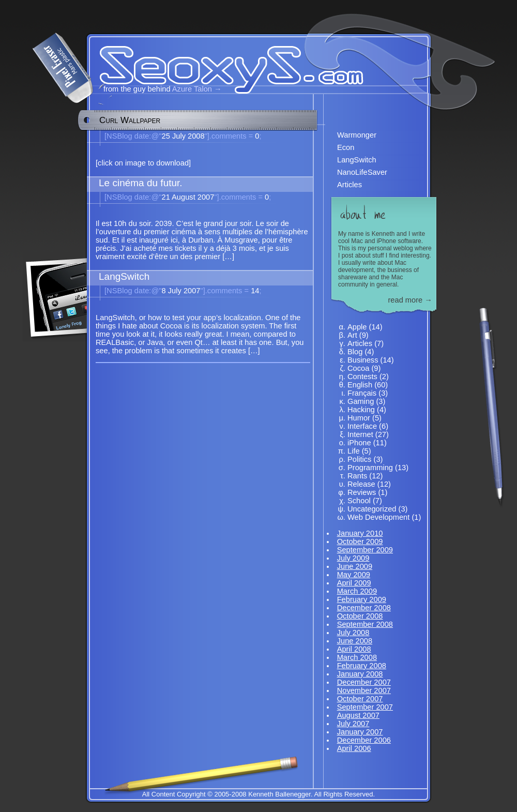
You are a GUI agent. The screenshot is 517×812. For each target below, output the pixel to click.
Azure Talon (192, 89)
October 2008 (360, 616)
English (360, 385)
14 (231, 291)
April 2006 (354, 748)
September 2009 (365, 550)
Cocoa (358, 368)
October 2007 (360, 699)
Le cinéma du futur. (141, 183)
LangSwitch (357, 160)
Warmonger (357, 135)
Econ (346, 147)
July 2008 (353, 633)
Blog (355, 352)
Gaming (361, 401)
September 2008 (365, 624)
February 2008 (362, 666)
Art (352, 335)
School (359, 501)
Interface (362, 426)
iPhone (359, 443)
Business (363, 360)
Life (354, 451)
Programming (370, 468)
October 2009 (360, 542)
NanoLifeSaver (362, 172)
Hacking (361, 410)
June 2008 (355, 641)
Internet (360, 434)
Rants (357, 476)
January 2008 (360, 674)
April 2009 (354, 583)
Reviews (362, 492)
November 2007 (364, 690)
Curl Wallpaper (130, 120)
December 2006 (364, 740)
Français (362, 393)
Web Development (378, 517)
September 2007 (365, 707)
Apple (357, 327)
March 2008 (357, 657)
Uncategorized (372, 509)
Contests (362, 377)
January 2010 (360, 533)
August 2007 (358, 715)
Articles (349, 185)
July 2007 (353, 724)
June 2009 (355, 566)
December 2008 (364, 608)
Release (361, 484)
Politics (359, 459)
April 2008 (354, 649)
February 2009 (362, 599)
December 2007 (364, 682)
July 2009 (353, 558)
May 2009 (354, 575)
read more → (410, 300)
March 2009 (357, 591)
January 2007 (360, 732)
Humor (359, 418)
